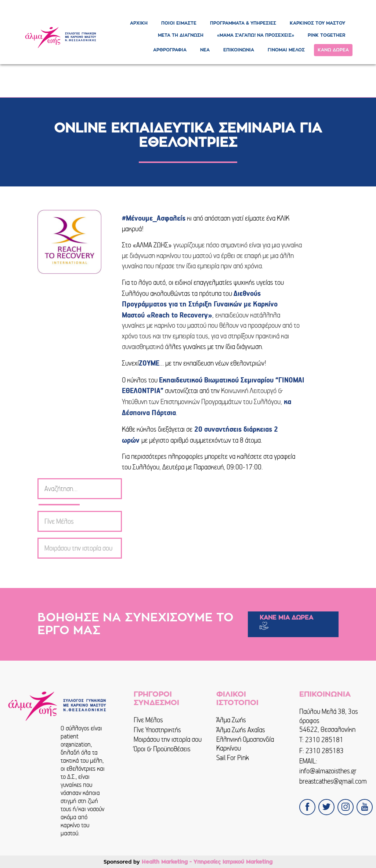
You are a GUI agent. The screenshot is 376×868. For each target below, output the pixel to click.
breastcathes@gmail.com (333, 781)
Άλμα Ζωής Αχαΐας (241, 730)
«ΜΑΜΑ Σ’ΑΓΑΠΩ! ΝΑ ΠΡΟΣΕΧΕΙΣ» (256, 35)
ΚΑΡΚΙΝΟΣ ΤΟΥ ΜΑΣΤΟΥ (317, 23)
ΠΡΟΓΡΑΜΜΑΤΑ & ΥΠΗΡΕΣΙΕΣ (243, 23)
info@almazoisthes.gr (328, 771)
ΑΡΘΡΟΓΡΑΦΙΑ (170, 50)
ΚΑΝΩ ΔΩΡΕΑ (333, 50)
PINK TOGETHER (326, 35)
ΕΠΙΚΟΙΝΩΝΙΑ (239, 50)
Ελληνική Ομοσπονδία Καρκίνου (245, 744)
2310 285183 (325, 751)
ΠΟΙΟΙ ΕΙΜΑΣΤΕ (179, 23)
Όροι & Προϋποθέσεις (162, 749)
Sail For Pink (233, 758)
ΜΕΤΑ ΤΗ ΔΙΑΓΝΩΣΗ (181, 35)
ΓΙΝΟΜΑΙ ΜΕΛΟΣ (286, 50)
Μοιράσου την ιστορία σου (168, 739)
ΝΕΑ (205, 50)
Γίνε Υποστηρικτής (157, 730)
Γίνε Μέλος (148, 720)
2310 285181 (324, 740)
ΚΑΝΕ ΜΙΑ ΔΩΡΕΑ (286, 618)
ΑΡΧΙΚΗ (139, 23)
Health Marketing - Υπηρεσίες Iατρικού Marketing (207, 862)
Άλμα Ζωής (231, 720)
